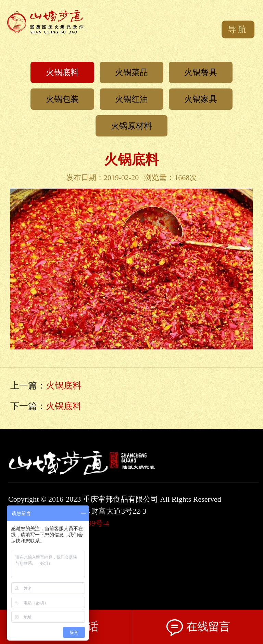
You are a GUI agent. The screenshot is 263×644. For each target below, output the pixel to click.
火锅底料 (62, 72)
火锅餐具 (201, 72)
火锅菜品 (131, 72)
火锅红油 (131, 99)
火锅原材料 (131, 126)
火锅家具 (201, 99)
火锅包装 (62, 99)
